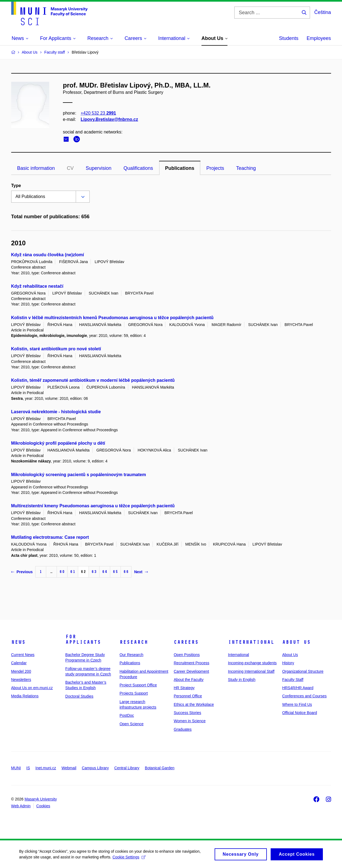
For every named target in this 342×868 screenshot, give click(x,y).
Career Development (191, 671)
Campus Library (95, 768)
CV (70, 168)
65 (115, 572)
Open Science (131, 724)
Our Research (131, 655)
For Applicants (83, 639)
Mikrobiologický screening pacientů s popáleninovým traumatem (79, 475)
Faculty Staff (293, 680)
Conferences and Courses (304, 696)
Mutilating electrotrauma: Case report (50, 537)
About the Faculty (188, 680)
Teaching (246, 168)
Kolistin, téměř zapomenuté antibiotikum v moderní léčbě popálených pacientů (93, 380)
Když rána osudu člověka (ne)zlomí (48, 255)
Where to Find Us (297, 704)
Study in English (242, 680)
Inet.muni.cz (46, 768)
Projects (215, 168)
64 (105, 572)
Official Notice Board (299, 713)
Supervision (99, 168)
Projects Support (134, 693)
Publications (180, 168)
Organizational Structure (303, 671)
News (18, 642)
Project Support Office (138, 685)
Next (141, 572)
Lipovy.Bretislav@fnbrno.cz (109, 119)
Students (289, 38)
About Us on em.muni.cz (32, 688)
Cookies (43, 806)
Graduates (182, 729)
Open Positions (187, 655)
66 (126, 572)
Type (16, 186)
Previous (22, 572)
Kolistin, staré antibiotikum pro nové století (56, 349)
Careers (186, 642)
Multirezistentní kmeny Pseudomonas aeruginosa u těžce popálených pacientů (93, 506)
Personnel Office (188, 696)
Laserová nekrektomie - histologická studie (56, 412)
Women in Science (189, 721)
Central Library (127, 768)
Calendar (19, 663)
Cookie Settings (129, 859)
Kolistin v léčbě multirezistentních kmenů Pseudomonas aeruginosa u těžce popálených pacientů (112, 318)
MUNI (16, 768)
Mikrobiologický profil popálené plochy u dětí (58, 443)
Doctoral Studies (79, 696)
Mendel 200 (21, 671)
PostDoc (127, 715)
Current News (23, 655)
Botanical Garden (160, 768)
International (251, 642)
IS (28, 768)
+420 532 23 (98, 113)
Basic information (36, 168)
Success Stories (187, 713)
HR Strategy (184, 688)
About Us (296, 642)
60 (62, 572)
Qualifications (138, 168)
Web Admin (21, 806)
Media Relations (25, 696)
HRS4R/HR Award (298, 688)
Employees (319, 38)
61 (73, 572)
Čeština (322, 12)
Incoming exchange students (252, 663)
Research (134, 642)
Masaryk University (41, 799)
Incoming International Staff (251, 671)
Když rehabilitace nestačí (37, 286)
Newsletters (21, 680)
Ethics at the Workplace (194, 704)
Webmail (69, 768)
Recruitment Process (191, 663)
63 (94, 572)
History (288, 663)
